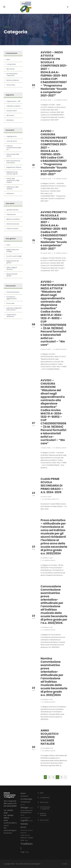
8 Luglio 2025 (46, 349)
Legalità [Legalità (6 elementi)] (24, 820)
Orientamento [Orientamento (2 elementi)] (24, 830)
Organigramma (12, 136)
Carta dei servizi (12, 141)
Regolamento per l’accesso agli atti (12, 173)
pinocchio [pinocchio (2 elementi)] (30, 830)
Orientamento (11, 214)
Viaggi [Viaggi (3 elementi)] (22, 852)
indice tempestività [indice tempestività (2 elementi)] (25, 818)
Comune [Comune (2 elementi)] (23, 805)
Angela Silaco (62, 100)
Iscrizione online (12, 111)
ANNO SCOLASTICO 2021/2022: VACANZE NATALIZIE (50, 737)
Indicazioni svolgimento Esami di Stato (14, 309)
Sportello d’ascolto (12, 210)
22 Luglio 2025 (46, 100)
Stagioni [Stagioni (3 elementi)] (31, 838)
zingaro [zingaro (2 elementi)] (27, 852)
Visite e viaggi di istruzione (12, 268)
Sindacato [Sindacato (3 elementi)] (24, 838)
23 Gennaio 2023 (47, 558)
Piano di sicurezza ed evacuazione (13, 162)
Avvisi (8, 245)
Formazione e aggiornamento (12, 298)
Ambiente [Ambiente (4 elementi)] (24, 796)
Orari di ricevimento (13, 292)
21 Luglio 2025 (46, 179)
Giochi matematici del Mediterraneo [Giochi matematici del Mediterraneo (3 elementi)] (26, 812)
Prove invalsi (10, 303)
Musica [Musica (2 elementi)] (31, 821)
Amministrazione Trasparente (12, 75)
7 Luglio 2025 (46, 448)
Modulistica (10, 120)
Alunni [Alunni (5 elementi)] (23, 793)
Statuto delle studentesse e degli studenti (13, 180)
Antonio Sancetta (52, 499)
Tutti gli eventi (11, 64)
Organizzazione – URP (13, 101)
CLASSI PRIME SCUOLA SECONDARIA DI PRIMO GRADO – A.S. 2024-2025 (52, 486)
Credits (65, 864)
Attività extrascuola (13, 224)
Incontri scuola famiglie (14, 256)
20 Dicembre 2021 (47, 748)
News (8, 60)
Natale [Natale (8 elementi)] (24, 824)
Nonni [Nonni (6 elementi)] (23, 827)
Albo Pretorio (11, 69)
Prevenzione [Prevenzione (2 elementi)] (23, 833)
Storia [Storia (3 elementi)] (22, 840)
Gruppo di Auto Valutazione (11, 316)
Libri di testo (10, 115)
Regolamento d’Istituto (14, 167)
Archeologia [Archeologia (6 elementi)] (26, 799)
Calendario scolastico (13, 106)
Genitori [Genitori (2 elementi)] (31, 808)
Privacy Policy (11, 85)
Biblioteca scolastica (13, 219)
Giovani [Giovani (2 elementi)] (22, 815)
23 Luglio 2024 (46, 497)
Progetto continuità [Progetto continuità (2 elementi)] (25, 835)
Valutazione (10, 193)
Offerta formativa (12, 229)
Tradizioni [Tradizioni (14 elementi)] (27, 846)
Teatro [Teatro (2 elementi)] (27, 840)
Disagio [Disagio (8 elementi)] (24, 808)
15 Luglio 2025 (46, 253)
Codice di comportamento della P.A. (14, 148)
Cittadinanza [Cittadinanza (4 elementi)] (25, 802)
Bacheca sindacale (13, 80)
